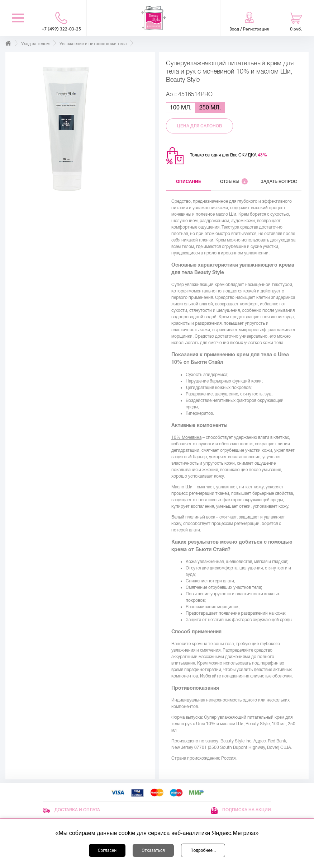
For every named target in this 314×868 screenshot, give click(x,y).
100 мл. (181, 108)
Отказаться (153, 850)
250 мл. (210, 108)
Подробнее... (203, 850)
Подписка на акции (241, 810)
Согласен (107, 850)
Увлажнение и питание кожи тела (93, 44)
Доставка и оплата (72, 810)
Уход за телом (35, 44)
